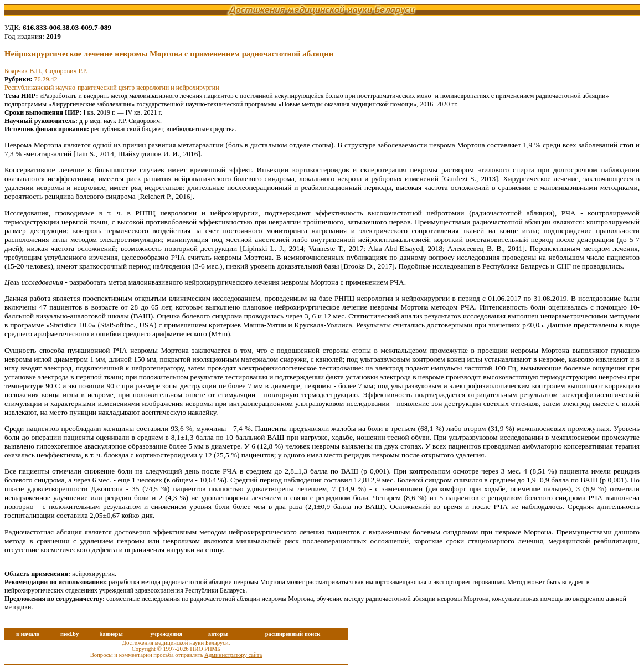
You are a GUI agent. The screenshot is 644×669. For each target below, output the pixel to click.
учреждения (166, 634)
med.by (69, 634)
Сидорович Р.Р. (66, 71)
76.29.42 (46, 79)
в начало (28, 634)
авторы (218, 634)
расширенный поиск (293, 634)
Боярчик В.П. (23, 71)
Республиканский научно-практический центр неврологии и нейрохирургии (112, 88)
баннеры (111, 634)
